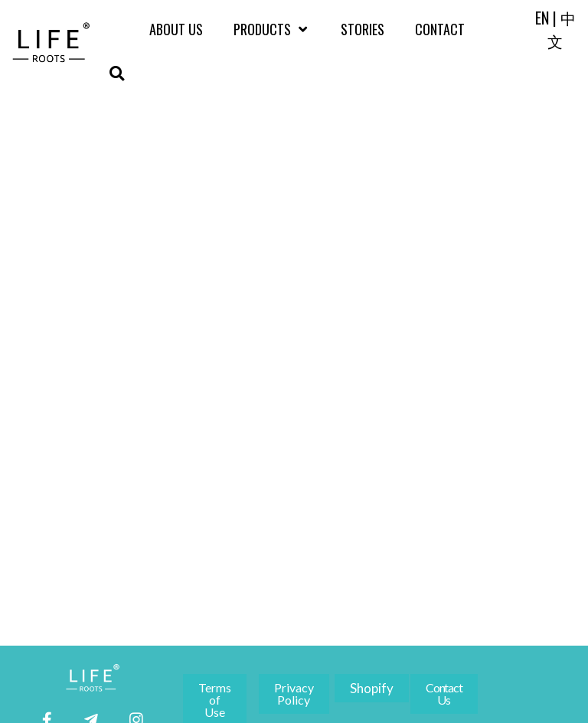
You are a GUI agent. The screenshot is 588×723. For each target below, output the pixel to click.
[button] (117, 73)
